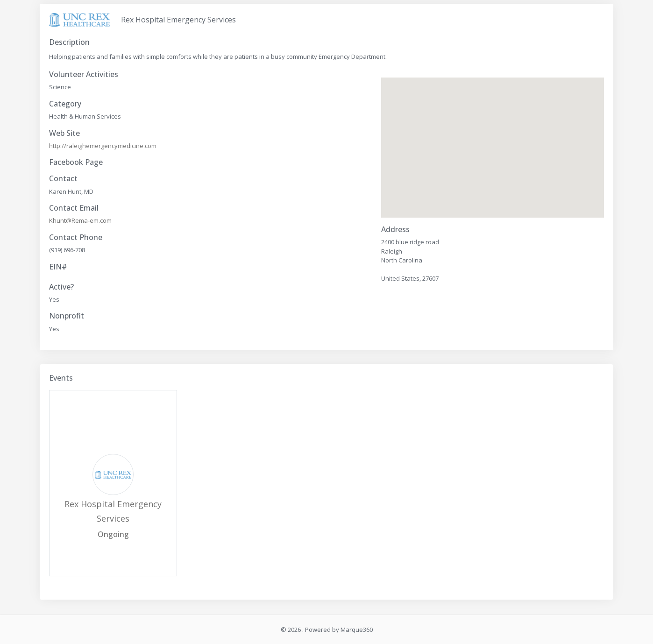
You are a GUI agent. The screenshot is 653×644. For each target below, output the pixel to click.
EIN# (58, 267)
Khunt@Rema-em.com (80, 220)
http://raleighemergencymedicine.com (103, 146)
